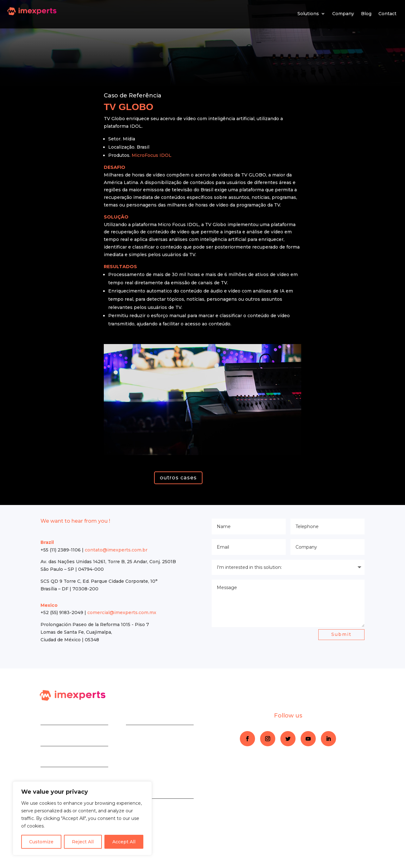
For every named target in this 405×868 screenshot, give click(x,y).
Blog (366, 14)
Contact (387, 14)
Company (343, 14)
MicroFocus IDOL (152, 155)
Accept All (124, 842)
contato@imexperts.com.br (116, 550)
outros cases (178, 478)
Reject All (83, 842)
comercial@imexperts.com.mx (122, 613)
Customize (41, 842)
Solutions (308, 14)
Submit (341, 634)
